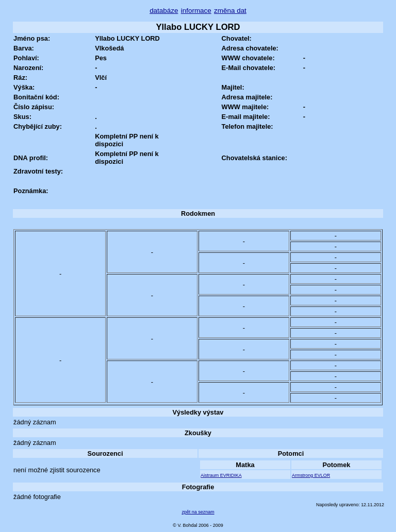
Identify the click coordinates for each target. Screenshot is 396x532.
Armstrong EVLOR (311, 475)
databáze (164, 11)
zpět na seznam (198, 512)
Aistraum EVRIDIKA (221, 475)
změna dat (230, 11)
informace (196, 11)
